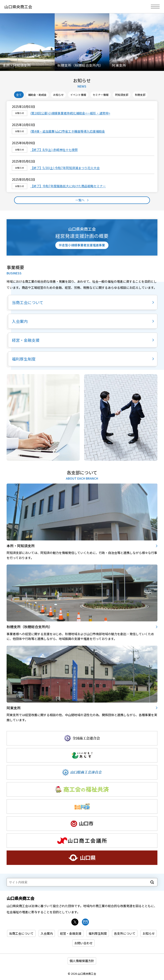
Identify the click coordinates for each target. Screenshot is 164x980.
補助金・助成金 (37, 95)
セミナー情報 (101, 95)
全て (19, 95)
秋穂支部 (140, 95)
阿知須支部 (122, 95)
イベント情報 (78, 95)
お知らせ (82, 81)
